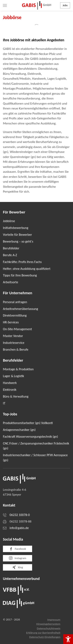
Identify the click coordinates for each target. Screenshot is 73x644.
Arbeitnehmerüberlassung (21, 309)
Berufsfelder (11, 248)
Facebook (18, 549)
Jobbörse (9, 221)
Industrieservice (14, 343)
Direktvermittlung (15, 315)
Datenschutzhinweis (49, 628)
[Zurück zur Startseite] (37, 5)
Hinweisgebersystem (48, 624)
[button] (5, 5)
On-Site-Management (17, 329)
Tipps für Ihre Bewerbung (20, 275)
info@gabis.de (19, 528)
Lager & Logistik (14, 376)
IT (4, 403)
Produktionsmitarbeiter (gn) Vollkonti (28, 423)
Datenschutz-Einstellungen (45, 637)
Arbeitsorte (11, 282)
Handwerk (10, 383)
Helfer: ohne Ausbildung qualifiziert (27, 269)
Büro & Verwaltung (16, 396)
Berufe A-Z (10, 255)
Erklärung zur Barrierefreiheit (43, 633)
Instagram (17, 558)
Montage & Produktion (18, 369)
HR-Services (11, 322)
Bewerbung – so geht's (18, 241)
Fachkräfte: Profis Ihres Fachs (22, 262)
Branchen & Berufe (16, 349)
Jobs (65, 5)
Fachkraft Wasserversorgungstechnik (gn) (30, 437)
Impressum (54, 620)
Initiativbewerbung (16, 228)
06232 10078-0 (20, 515)
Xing (17, 567)
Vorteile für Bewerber (17, 235)
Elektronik (10, 390)
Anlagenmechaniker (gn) (19, 430)
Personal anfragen (15, 302)
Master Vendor (13, 336)
